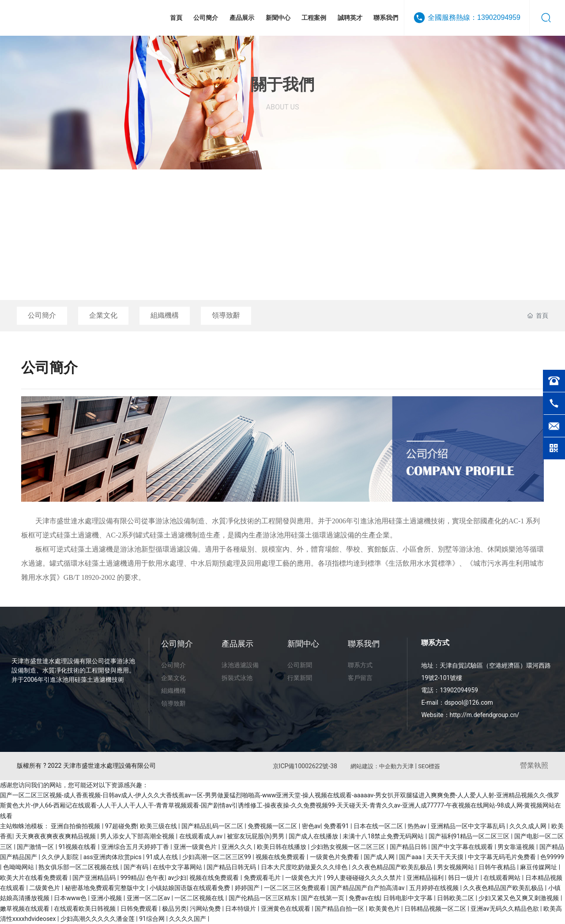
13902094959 (459, 690)
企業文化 (103, 315)
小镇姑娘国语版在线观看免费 (190, 888)
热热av (418, 826)
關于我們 (282, 85)
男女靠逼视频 (517, 847)
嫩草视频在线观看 (25, 909)
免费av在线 (364, 898)
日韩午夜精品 (498, 867)
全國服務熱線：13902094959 (474, 17)
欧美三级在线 (159, 826)
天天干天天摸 (446, 857)
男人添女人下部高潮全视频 (138, 836)
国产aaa (411, 857)
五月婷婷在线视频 (435, 888)
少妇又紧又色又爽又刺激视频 (519, 898)
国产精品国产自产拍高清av (368, 888)
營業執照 (534, 766)
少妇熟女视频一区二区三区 (348, 847)
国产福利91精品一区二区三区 (470, 836)
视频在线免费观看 (281, 857)
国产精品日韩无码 (232, 867)
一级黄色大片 (304, 878)
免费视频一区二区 (273, 826)
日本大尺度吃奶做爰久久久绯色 (305, 867)
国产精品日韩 (409, 847)
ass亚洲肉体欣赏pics (113, 857)
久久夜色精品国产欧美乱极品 (393, 867)
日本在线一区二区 (379, 826)
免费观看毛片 (263, 878)
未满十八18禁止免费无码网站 (384, 836)
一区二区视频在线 (200, 898)
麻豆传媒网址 (539, 867)
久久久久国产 (188, 919)
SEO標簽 (429, 766)
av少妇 (177, 878)
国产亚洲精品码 (95, 878)
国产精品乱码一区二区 (213, 826)
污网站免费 (206, 909)
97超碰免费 (121, 826)
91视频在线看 (78, 847)
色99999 (552, 857)
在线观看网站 (503, 878)
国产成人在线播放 (314, 836)
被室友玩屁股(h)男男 (256, 836)
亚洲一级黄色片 (196, 847)
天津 (408, 766)
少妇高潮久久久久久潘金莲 (98, 919)
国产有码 (137, 867)
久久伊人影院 (61, 857)
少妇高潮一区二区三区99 (217, 857)
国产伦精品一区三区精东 (263, 898)
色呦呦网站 (19, 867)
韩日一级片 (464, 878)
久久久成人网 (529, 826)
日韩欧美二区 (456, 898)
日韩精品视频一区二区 (436, 909)
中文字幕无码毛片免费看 (503, 857)
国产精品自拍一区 (340, 909)
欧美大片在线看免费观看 (35, 878)
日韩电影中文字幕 (409, 898)
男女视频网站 (456, 867)
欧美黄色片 (385, 909)
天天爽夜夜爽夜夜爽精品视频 (56, 836)
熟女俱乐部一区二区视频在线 (79, 867)
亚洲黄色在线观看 (286, 909)
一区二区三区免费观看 (296, 888)
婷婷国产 (248, 888)
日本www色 (71, 898)
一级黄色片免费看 (335, 857)
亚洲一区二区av (149, 898)
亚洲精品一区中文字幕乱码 (469, 826)
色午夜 (155, 878)
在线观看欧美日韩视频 (85, 909)
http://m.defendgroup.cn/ (485, 715)
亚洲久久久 (238, 847)
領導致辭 (226, 315)
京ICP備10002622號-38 (305, 766)
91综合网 (153, 919)
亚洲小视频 (107, 898)
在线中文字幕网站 (178, 867)
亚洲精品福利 (426, 878)
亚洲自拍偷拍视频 (76, 826)
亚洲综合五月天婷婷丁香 (136, 847)
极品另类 (174, 909)
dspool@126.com (469, 702)
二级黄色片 (45, 888)
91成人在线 (163, 857)
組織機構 (165, 315)
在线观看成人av (202, 836)
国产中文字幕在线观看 (463, 847)
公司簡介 (42, 315)
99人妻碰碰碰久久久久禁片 (365, 878)
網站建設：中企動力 (376, 766)
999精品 (132, 878)
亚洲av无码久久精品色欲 (505, 909)
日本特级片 (241, 909)
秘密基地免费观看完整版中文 (106, 888)
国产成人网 (380, 857)
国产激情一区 (36, 847)
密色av (311, 826)
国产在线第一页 (323, 898)
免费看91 (337, 826)
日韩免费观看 (140, 909)
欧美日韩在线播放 (282, 847)
